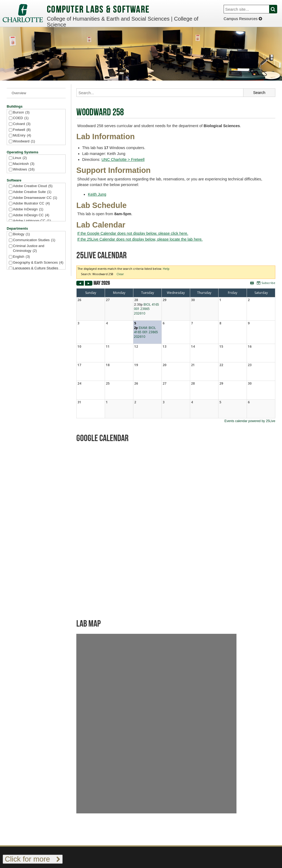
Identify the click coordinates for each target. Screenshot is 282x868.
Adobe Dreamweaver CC (35, 198)
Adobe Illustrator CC (31, 204)
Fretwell (22, 130)
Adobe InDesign (28, 209)
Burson (21, 113)
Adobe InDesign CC (31, 215)
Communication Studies (34, 240)
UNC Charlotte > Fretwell (123, 160)
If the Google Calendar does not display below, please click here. (133, 233)
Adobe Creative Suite (32, 192)
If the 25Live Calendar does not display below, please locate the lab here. (140, 239)
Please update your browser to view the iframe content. (176, 344)
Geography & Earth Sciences (38, 263)
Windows (24, 170)
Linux (20, 158)
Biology (21, 234)
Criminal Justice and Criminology (29, 249)
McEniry (22, 136)
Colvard (22, 124)
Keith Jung (97, 194)
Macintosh (24, 164)
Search (276, 9)
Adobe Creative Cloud (33, 186)
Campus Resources (243, 19)
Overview (19, 93)
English (21, 257)
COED (21, 118)
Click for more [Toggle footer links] (33, 859)
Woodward (24, 141)
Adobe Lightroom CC (32, 221)
